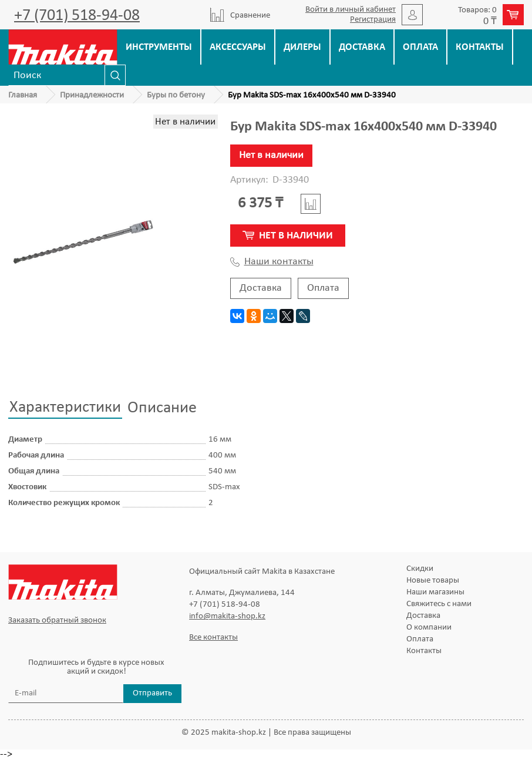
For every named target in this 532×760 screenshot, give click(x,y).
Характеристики (65, 408)
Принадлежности (92, 95)
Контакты (480, 47)
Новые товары (433, 581)
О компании (429, 628)
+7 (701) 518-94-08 (77, 16)
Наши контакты (272, 262)
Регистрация (373, 20)
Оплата (420, 47)
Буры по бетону (176, 95)
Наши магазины (435, 592)
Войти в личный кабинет (351, 10)
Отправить (152, 693)
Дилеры (302, 47)
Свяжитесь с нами (439, 604)
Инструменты (159, 47)
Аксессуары (238, 47)
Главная (23, 95)
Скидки (420, 569)
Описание (162, 408)
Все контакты (213, 638)
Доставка (362, 47)
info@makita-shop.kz (227, 616)
